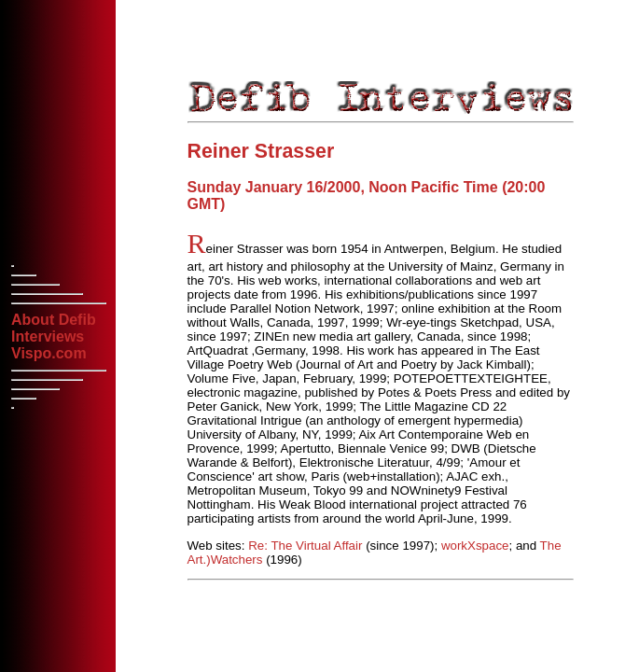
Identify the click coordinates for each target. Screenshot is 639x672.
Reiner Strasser (261, 151)
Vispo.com (49, 353)
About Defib (54, 320)
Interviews (48, 336)
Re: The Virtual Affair (305, 546)
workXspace (475, 546)
